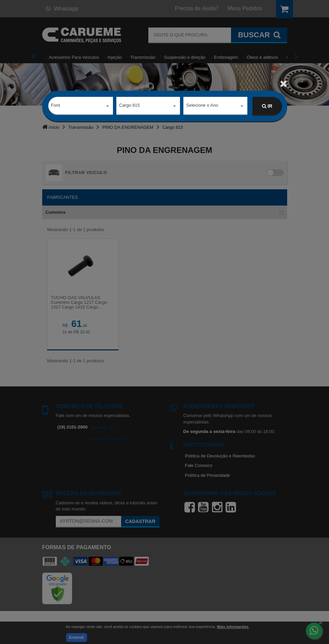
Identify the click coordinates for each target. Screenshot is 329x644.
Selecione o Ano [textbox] (202, 106)
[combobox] (81, 106)
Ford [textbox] (56, 106)
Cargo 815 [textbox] (129, 106)
